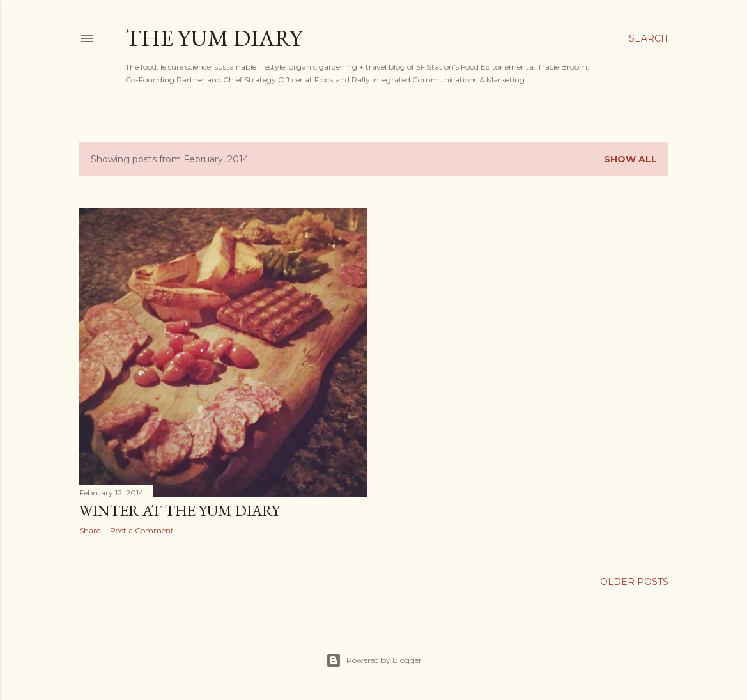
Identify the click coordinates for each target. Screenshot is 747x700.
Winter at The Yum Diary (180, 510)
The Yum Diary (214, 38)
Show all (630, 159)
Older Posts (634, 582)
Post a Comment (142, 530)
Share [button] (90, 530)
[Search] (649, 38)
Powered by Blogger (374, 660)
